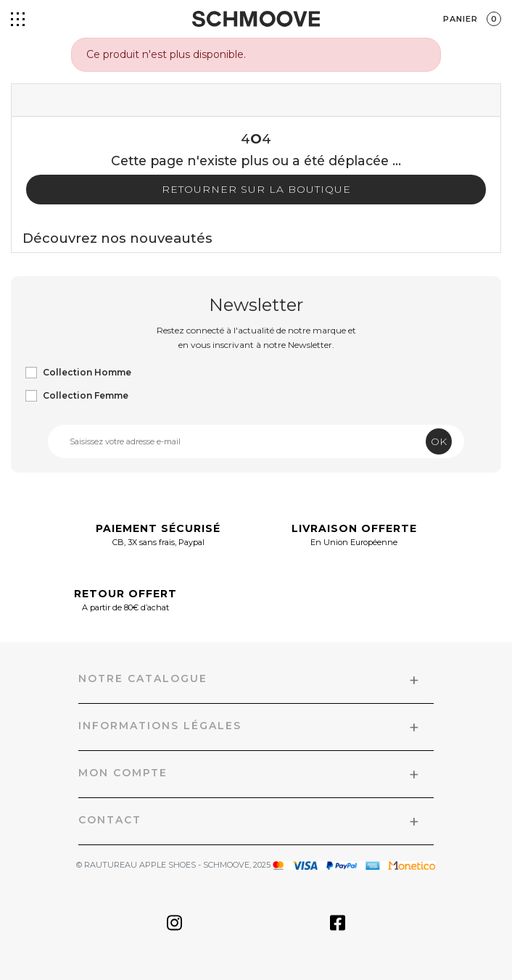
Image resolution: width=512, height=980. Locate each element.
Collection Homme (87, 372)
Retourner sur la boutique (256, 189)
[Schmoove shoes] (256, 19)
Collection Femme (86, 395)
